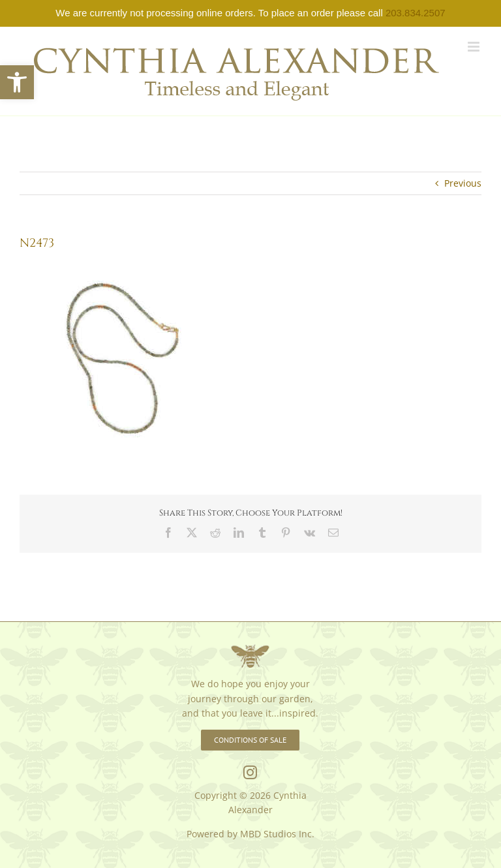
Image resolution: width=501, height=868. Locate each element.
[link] (17, 82)
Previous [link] (463, 183)
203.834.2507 (416, 13)
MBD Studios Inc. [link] (277, 834)
